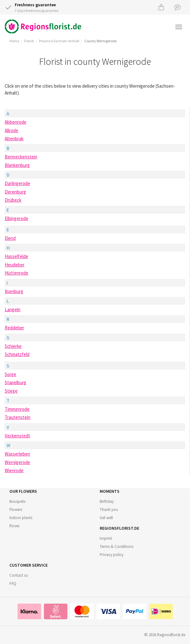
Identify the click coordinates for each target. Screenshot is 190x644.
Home (14, 41)
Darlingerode (17, 183)
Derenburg (15, 192)
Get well (106, 518)
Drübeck (13, 200)
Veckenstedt (17, 436)
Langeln (13, 309)
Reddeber (14, 328)
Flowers (16, 510)
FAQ (13, 583)
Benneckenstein (21, 157)
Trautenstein (18, 417)
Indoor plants (21, 518)
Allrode (11, 130)
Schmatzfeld (17, 354)
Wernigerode (17, 462)
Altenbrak (14, 139)
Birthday (107, 501)
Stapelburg (16, 382)
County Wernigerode (100, 41)
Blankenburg (17, 165)
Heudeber (15, 265)
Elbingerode (16, 218)
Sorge (11, 374)
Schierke (13, 346)
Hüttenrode (16, 273)
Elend (10, 238)
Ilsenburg (14, 291)
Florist (29, 41)
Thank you (109, 510)
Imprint (106, 538)
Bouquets (17, 501)
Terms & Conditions (116, 546)
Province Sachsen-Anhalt (59, 41)
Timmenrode (17, 409)
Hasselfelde (16, 256)
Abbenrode (16, 122)
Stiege (11, 391)
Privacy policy (112, 555)
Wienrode (14, 470)
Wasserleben (17, 454)
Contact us (19, 575)
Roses (14, 526)
